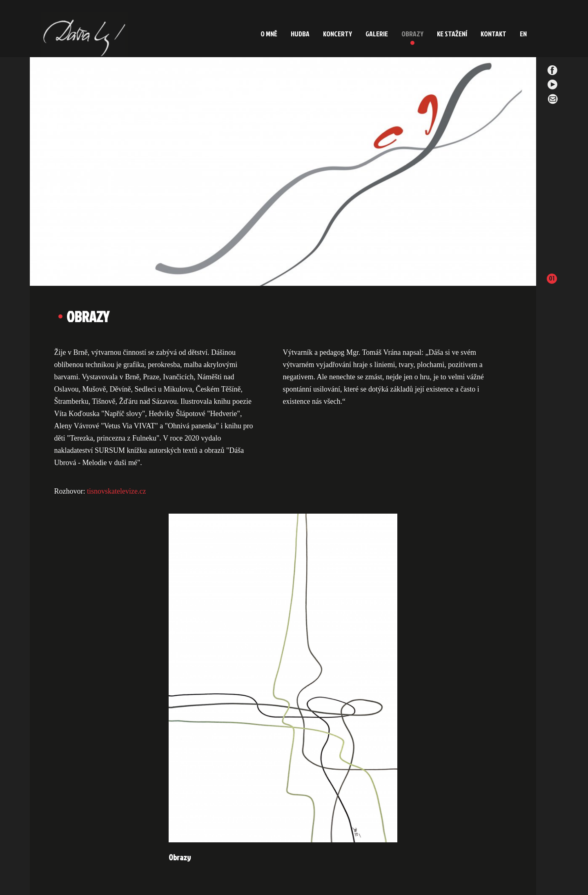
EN (523, 34)
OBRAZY (412, 34)
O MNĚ (269, 34)
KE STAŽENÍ (452, 34)
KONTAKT (493, 34)
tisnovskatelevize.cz (116, 491)
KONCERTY (337, 34)
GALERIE (377, 34)
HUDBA (300, 34)
